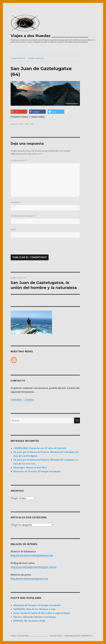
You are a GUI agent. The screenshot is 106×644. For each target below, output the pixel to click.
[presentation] (29, 248)
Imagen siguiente (36, 58)
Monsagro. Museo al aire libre (30, 468)
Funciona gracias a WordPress (78, 636)
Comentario (19, 161)
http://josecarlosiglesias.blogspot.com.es (34, 567)
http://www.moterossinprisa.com (29, 579)
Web (13, 229)
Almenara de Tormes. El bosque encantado (37, 471)
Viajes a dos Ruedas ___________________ (49, 36)
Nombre (16, 202)
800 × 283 (30, 124)
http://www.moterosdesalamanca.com (32, 555)
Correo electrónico (24, 216)
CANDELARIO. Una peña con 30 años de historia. (40, 448)
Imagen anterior (18, 58)
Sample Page (56, 636)
